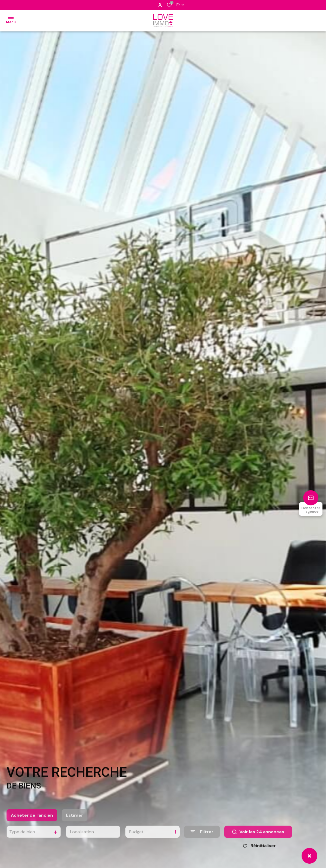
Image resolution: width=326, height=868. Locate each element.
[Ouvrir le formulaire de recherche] (202, 837)
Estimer (75, 820)
